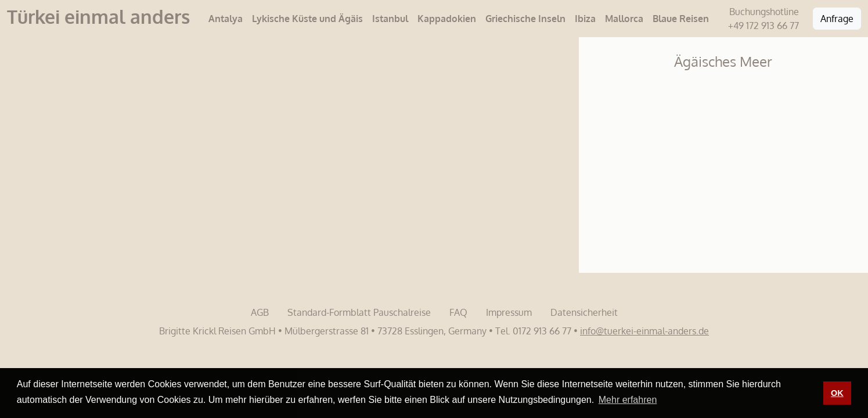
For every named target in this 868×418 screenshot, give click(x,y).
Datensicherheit (584, 312)
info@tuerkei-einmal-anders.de (644, 331)
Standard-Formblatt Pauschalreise (359, 312)
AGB (260, 312)
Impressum (509, 312)
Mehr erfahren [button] (628, 400)
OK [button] (837, 393)
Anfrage (837, 19)
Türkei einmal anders (98, 17)
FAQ (458, 312)
